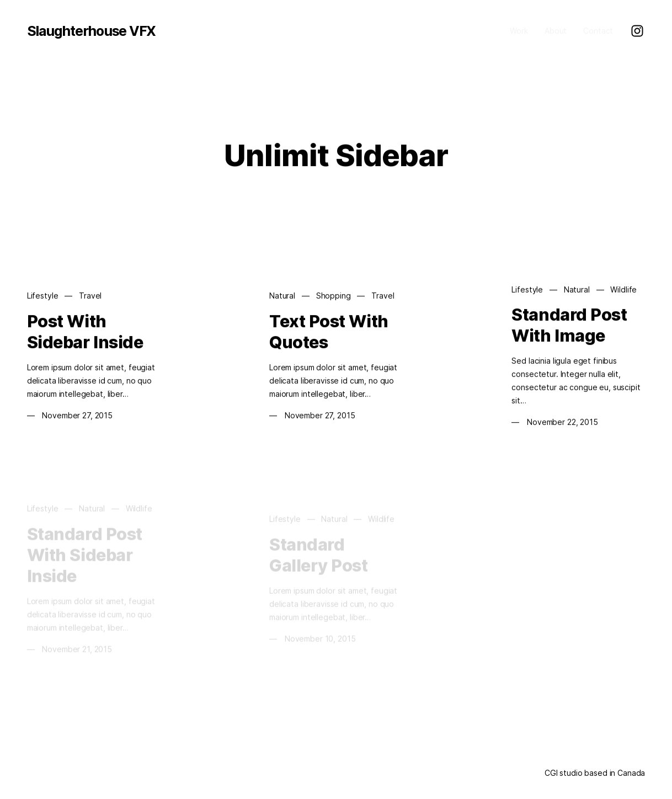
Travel (90, 296)
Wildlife (623, 290)
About (556, 31)
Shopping (334, 296)
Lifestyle (43, 296)
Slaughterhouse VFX (92, 31)
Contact (598, 31)
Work (519, 31)
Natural (282, 296)
